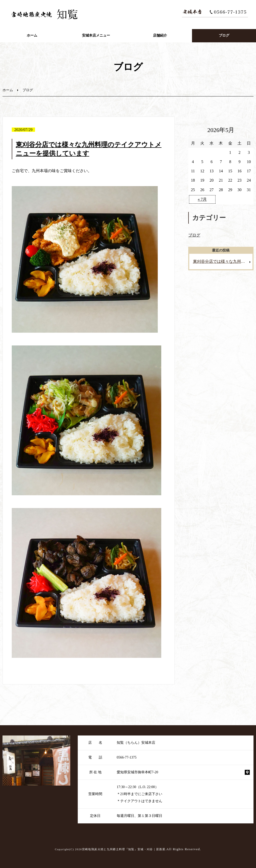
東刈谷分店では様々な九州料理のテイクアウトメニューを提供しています (223, 261)
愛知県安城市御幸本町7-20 (137, 772)
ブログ (224, 35)
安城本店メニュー (96, 35)
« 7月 (202, 199)
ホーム (32, 35)
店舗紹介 (160, 35)
